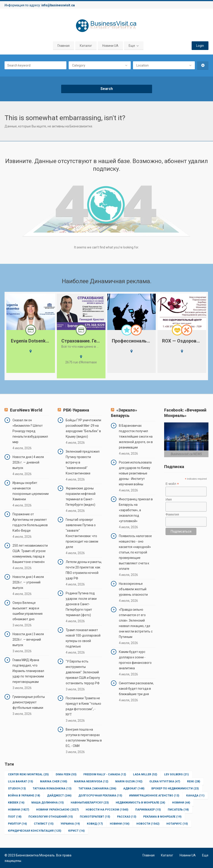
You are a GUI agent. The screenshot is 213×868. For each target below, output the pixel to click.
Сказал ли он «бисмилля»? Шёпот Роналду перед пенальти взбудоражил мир (30, 431)
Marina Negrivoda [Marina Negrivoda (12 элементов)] (91, 781)
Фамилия (172, 514)
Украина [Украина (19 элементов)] (70, 824)
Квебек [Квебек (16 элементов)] (16, 803)
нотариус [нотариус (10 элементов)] (177, 824)
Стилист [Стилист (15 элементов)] (44, 824)
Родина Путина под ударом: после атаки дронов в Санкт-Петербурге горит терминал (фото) (81, 604)
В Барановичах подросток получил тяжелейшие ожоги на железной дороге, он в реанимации (136, 436)
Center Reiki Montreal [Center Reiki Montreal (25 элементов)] (28, 774)
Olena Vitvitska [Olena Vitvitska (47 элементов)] (165, 781)
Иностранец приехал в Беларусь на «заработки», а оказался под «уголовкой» (136, 510)
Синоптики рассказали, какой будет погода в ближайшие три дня (136, 689)
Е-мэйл (172, 484)
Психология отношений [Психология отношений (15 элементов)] (51, 817)
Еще (132, 46)
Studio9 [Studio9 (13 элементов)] (17, 789)
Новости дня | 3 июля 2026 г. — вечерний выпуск (28, 640)
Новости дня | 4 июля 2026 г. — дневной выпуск (28, 462)
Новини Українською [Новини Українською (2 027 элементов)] (57, 810)
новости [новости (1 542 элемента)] (148, 824)
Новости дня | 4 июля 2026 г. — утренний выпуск (28, 582)
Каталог (86, 46)
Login (200, 46)
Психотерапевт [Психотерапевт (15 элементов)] (95, 817)
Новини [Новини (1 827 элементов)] (19, 810)
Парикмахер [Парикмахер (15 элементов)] (148, 810)
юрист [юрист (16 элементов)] (76, 831)
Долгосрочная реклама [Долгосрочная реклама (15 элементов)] (100, 796)
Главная (64, 46)
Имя (169, 499)
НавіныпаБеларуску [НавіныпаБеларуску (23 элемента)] (90, 803)
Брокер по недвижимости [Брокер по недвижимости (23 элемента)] (175, 789)
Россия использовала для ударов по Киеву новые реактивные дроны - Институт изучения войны (135, 473)
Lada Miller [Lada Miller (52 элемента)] (145, 774)
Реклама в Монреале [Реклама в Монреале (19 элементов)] (162, 817)
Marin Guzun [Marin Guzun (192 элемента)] (129, 781)
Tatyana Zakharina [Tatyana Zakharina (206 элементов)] (97, 789)
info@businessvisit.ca (58, 5)
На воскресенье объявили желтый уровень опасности (133, 589)
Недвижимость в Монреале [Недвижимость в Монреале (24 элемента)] (140, 803)
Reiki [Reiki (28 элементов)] (194, 781)
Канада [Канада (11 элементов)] (195, 796)
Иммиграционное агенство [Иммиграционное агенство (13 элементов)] (154, 796)
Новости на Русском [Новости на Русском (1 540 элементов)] (107, 810)
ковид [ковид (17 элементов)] (95, 824)
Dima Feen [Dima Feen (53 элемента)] (66, 774)
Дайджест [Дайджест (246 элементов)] (59, 796)
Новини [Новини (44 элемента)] (181, 803)
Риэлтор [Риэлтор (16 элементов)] (17, 824)
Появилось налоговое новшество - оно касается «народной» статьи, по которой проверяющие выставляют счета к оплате (135, 552)
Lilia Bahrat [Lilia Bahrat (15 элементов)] (20, 781)
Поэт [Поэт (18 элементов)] (15, 817)
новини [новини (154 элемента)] (120, 824)
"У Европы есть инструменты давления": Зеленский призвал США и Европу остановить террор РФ (83, 672)
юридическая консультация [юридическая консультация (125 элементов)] (35, 831)
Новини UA (110, 46)
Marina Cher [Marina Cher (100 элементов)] (54, 781)
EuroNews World (26, 410)
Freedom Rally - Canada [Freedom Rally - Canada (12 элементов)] (105, 774)
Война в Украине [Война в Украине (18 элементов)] (24, 796)
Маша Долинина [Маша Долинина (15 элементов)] (48, 803)
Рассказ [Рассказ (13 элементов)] (127, 817)
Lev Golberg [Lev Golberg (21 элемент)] (176, 774)
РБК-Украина (76, 410)
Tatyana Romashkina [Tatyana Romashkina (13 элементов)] (52, 789)
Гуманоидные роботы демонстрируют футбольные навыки (29, 702)
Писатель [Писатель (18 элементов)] (178, 810)
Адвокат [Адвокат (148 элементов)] (134, 789)
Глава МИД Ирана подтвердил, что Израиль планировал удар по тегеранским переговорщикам (28, 671)
